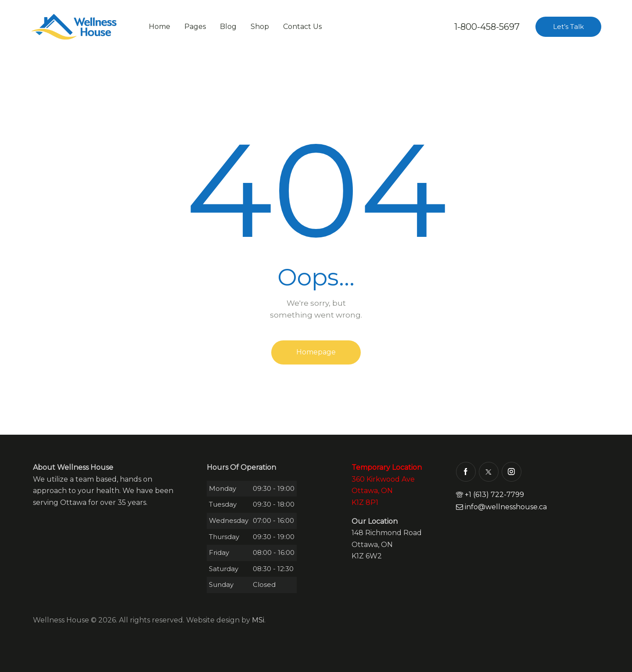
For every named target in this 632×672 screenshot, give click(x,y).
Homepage (316, 352)
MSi (258, 620)
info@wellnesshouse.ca (501, 507)
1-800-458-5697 (487, 27)
